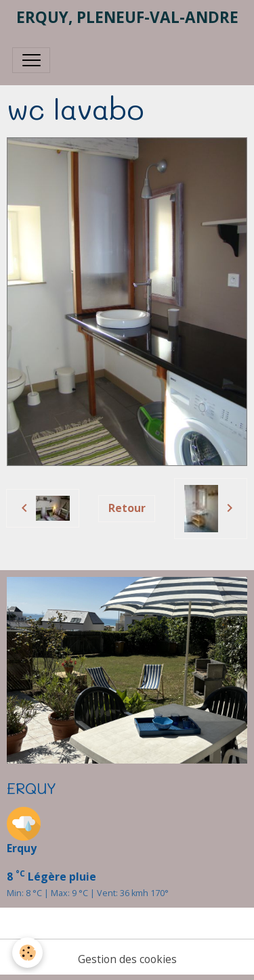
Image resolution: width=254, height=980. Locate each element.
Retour (127, 508)
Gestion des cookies (127, 959)
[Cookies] (27, 953)
